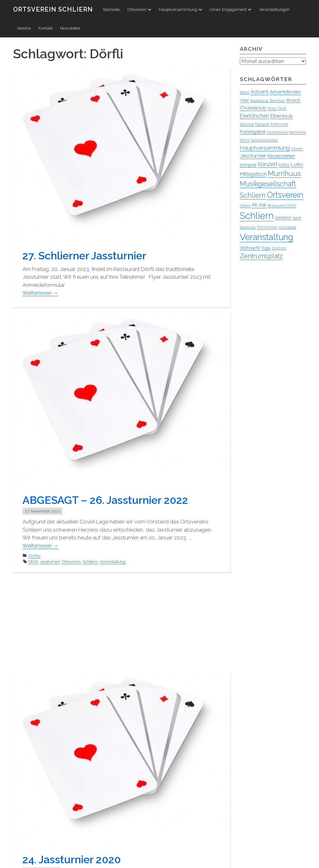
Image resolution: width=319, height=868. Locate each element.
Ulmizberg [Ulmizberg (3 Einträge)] (287, 227)
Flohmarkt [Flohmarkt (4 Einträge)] (279, 124)
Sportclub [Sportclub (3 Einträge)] (248, 227)
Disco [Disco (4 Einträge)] (272, 109)
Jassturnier (50, 562)
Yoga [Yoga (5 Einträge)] (266, 248)
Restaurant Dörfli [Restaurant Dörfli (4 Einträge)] (282, 206)
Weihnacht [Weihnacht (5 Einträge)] (250, 248)
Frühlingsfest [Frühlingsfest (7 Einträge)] (252, 132)
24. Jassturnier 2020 (72, 765)
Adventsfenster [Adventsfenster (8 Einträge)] (285, 92)
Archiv (34, 556)
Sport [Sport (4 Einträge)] (297, 218)
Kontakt (45, 28)
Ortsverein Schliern (53, 9)
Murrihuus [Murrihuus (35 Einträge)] (284, 174)
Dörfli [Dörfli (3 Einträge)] (282, 109)
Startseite (111, 9)
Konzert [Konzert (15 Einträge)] (268, 164)
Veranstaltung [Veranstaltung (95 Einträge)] (267, 237)
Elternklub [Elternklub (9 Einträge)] (282, 116)
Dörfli (33, 562)
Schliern (90, 562)
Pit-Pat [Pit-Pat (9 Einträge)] (259, 205)
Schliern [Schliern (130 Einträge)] (257, 216)
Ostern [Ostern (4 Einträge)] (245, 206)
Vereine (24, 28)
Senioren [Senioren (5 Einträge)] (283, 218)
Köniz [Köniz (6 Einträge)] (284, 165)
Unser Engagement (231, 9)
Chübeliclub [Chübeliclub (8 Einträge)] (253, 108)
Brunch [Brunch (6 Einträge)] (293, 100)
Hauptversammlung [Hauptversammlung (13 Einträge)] (265, 148)
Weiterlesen (40, 293)
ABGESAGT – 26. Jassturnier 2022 (105, 500)
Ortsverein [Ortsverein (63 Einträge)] (285, 195)
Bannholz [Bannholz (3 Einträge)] (277, 101)
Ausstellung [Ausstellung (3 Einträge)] (259, 101)
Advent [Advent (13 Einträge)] (259, 92)
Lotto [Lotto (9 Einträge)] (297, 165)
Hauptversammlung (181, 9)
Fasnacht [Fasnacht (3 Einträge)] (262, 124)
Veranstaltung (113, 562)
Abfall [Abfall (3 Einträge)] (245, 93)
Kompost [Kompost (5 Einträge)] (248, 165)
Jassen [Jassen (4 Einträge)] (297, 149)
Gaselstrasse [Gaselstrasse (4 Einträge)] (277, 133)
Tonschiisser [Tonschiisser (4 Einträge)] (267, 227)
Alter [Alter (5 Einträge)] (244, 101)
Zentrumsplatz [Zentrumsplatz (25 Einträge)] (261, 256)
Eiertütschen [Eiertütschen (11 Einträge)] (255, 116)
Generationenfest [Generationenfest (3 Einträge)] (264, 140)
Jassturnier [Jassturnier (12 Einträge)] (253, 156)
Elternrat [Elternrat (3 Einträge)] (247, 124)
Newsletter (70, 28)
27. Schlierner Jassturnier (84, 256)
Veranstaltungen (274, 9)
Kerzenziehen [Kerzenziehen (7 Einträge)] (281, 156)
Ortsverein (139, 9)
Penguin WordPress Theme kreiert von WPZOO (59, 862)
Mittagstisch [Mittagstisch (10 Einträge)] (253, 174)
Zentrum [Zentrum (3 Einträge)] (279, 248)
